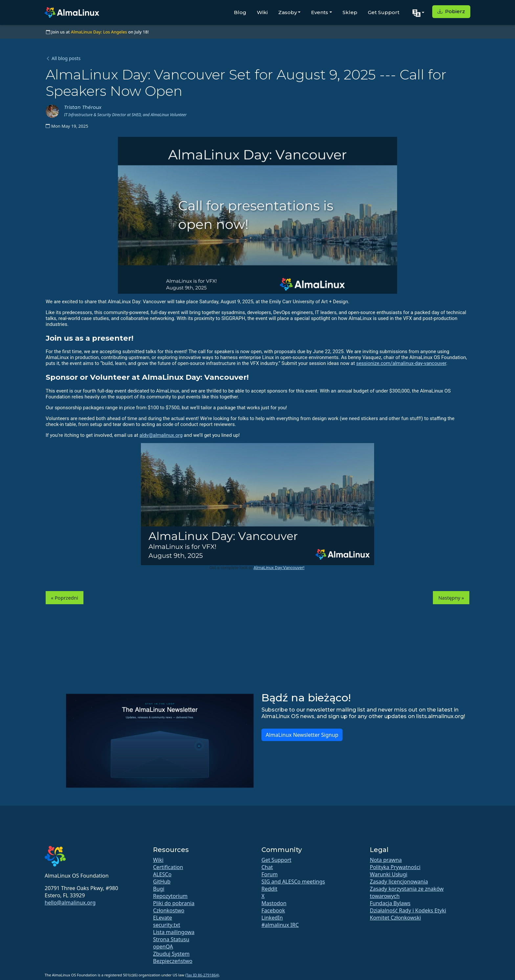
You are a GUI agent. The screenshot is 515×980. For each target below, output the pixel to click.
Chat (267, 867)
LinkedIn (272, 918)
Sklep (350, 12)
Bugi (159, 889)
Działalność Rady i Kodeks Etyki (408, 910)
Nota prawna (386, 860)
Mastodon (274, 903)
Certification (168, 867)
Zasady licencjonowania (399, 882)
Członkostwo (169, 910)
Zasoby (288, 12)
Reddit (269, 889)
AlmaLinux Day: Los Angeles (99, 32)
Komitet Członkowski (395, 918)
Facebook (273, 910)
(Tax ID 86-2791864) (202, 975)
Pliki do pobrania (174, 903)
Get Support (384, 12)
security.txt (167, 925)
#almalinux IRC (280, 925)
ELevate (163, 918)
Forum (269, 874)
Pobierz (451, 11)
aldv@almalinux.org (161, 435)
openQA (163, 947)
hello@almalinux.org (70, 903)
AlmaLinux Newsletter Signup (302, 735)
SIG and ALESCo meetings (293, 882)
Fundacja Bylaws (390, 903)
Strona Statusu (171, 939)
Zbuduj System (171, 954)
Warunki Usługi (389, 874)
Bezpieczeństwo (173, 961)
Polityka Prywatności (395, 867)
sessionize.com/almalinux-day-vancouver (401, 363)
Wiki (262, 12)
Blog (240, 12)
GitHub (162, 882)
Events (320, 12)
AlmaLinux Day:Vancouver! (279, 568)
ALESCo (162, 874)
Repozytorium (170, 896)
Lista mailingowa (174, 932)
